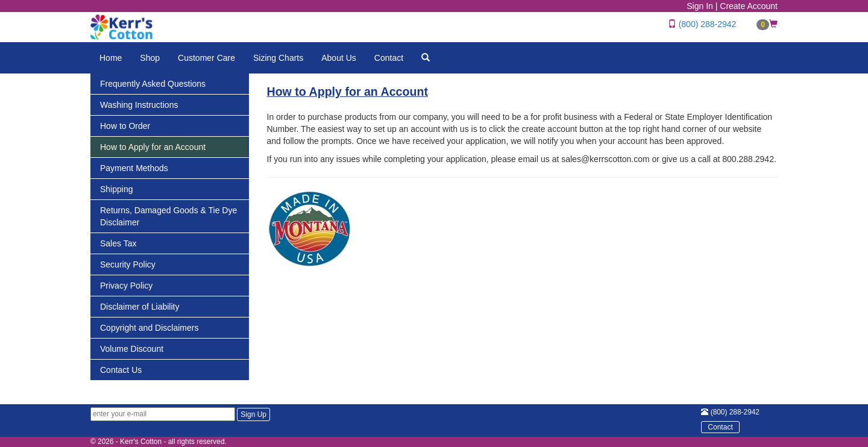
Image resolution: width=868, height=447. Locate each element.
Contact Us (121, 370)
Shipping (117, 189)
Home (111, 58)
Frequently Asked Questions (153, 84)
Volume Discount (132, 349)
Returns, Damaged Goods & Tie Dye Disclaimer (168, 216)
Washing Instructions (139, 105)
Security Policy (128, 264)
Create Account (749, 6)
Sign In (700, 6)
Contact (389, 58)
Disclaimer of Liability (140, 307)
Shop (150, 58)
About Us (339, 58)
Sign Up (253, 414)
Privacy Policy (126, 286)
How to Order (125, 126)
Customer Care (206, 58)
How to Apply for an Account (153, 147)
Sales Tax (118, 243)
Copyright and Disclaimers (149, 328)
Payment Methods (134, 168)
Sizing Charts (278, 58)
